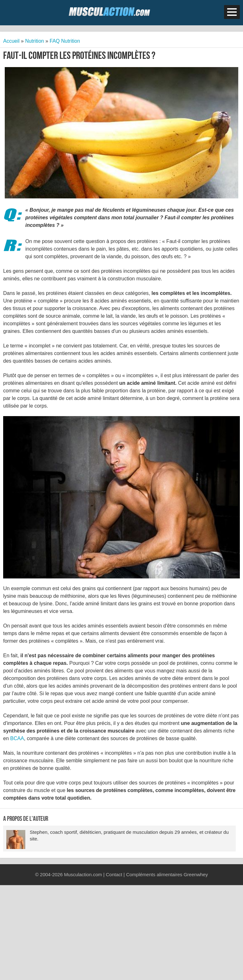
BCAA (17, 738)
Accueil (11, 41)
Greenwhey (196, 874)
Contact (114, 874)
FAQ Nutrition (65, 41)
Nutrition (34, 41)
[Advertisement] (121, 933)
